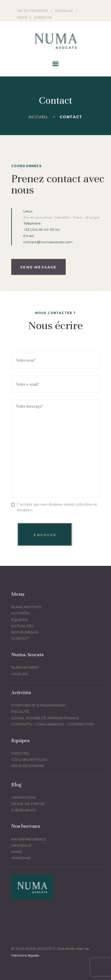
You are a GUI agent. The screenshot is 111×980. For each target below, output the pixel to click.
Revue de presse (28, 804)
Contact (20, 638)
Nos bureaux (25, 632)
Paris (17, 852)
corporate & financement (39, 705)
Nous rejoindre (28, 766)
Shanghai (21, 858)
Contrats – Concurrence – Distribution (52, 724)
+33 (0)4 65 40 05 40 (42, 229)
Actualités (22, 626)
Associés (20, 753)
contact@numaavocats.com (48, 242)
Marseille (21, 845)
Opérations (24, 797)
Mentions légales (25, 955)
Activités (20, 613)
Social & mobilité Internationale (45, 718)
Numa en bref (25, 667)
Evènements (24, 810)
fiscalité (20, 711)
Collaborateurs (29, 759)
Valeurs (20, 674)
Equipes (19, 620)
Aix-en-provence (29, 839)
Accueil (38, 117)
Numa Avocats (26, 607)
